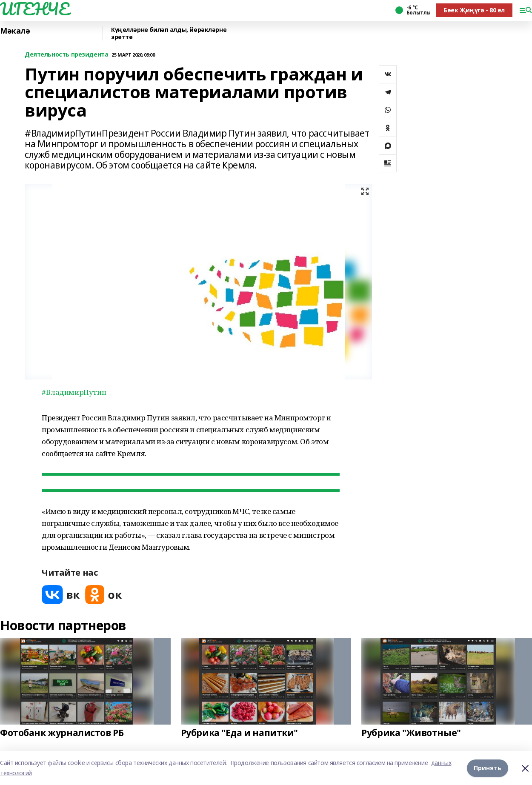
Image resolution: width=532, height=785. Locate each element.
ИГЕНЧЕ (34, 9)
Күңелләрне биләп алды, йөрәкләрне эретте (169, 33)
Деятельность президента (66, 55)
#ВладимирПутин (74, 392)
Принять (488, 768)
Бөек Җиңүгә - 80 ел (474, 10)
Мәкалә (15, 31)
